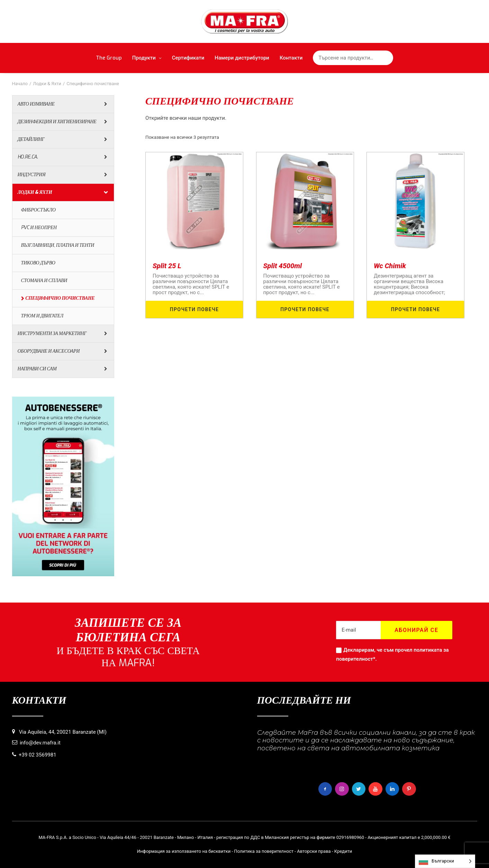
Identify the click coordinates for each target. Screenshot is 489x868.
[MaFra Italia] (244, 21)
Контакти (291, 58)
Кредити (343, 851)
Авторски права (314, 851)
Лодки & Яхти (47, 84)
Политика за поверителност (264, 851)
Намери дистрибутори (242, 58)
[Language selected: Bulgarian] (445, 861)
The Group (109, 58)
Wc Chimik (390, 266)
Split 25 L (167, 266)
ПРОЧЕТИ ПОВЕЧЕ (194, 309)
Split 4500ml (283, 266)
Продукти (147, 58)
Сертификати (188, 58)
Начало (20, 84)
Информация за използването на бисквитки (184, 851)
